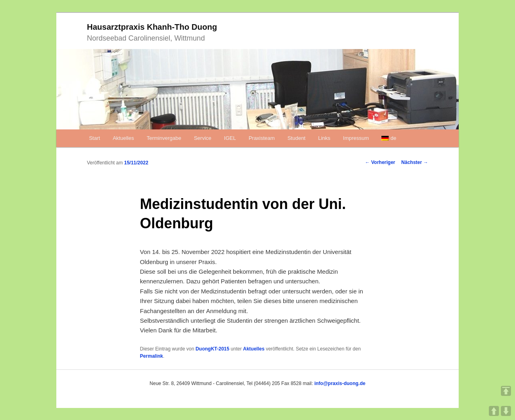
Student (296, 138)
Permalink (151, 356)
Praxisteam (262, 138)
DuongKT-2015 (212, 349)
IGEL (230, 138)
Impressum (356, 138)
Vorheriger (380, 162)
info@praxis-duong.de (340, 383)
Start (94, 138)
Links (324, 138)
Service (203, 138)
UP (494, 411)
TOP (506, 391)
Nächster (415, 162)
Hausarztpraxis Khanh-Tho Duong (152, 27)
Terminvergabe (164, 138)
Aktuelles (123, 138)
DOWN (506, 411)
